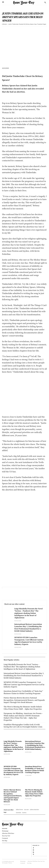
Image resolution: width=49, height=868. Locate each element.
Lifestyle (4, 24)
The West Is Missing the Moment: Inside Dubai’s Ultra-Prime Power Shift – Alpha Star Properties (35, 793)
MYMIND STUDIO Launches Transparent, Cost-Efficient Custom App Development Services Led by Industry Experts (29, 641)
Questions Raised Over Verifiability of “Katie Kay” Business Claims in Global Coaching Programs (35, 769)
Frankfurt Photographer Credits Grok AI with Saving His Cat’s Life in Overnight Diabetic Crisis (23, 726)
